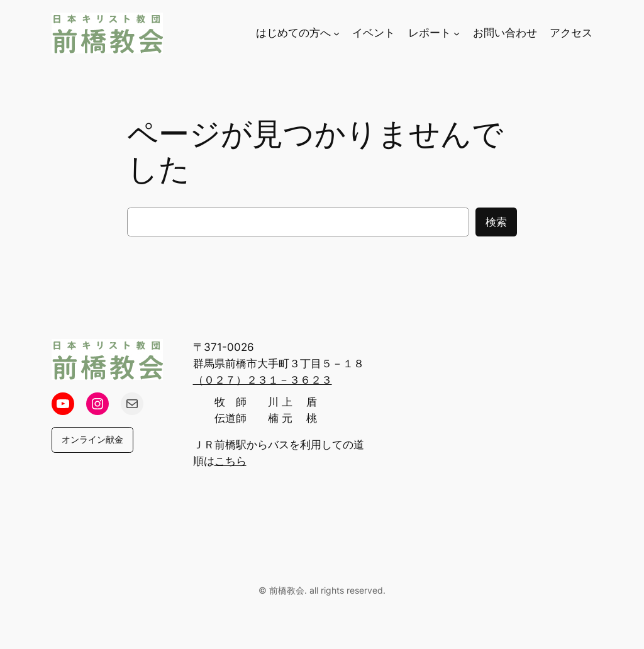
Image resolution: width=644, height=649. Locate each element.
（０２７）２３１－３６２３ (263, 380)
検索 (496, 222)
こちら (230, 461)
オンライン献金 (92, 439)
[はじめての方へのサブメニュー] (336, 33)
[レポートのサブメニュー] (457, 33)
